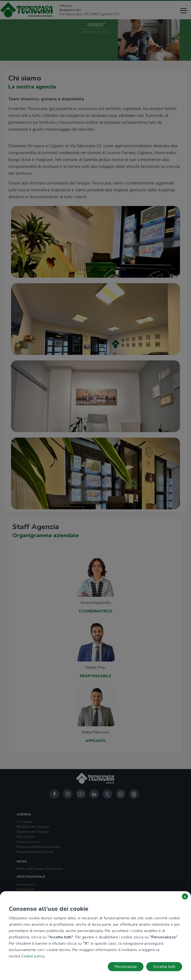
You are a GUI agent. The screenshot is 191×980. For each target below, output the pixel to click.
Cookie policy (33, 956)
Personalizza (126, 967)
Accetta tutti (164, 967)
